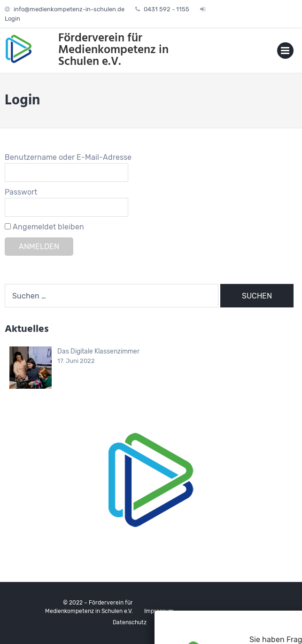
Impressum (159, 611)
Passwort (21, 192)
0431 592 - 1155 (166, 9)
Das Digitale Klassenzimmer (98, 351)
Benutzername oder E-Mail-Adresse (68, 157)
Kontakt (168, 622)
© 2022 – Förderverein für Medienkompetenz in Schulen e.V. (89, 607)
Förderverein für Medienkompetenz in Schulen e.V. (113, 50)
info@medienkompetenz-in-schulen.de (69, 9)
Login (12, 19)
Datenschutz (130, 622)
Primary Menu (285, 52)
